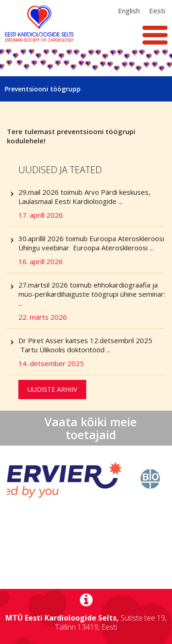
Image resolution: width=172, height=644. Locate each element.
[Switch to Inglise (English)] (129, 11)
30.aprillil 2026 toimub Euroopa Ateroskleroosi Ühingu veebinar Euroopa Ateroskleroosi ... (92, 250)
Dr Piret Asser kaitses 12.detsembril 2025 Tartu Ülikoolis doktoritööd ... (92, 352)
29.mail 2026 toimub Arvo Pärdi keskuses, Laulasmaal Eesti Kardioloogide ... (92, 203)
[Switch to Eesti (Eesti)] (157, 11)
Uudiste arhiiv (52, 389)
